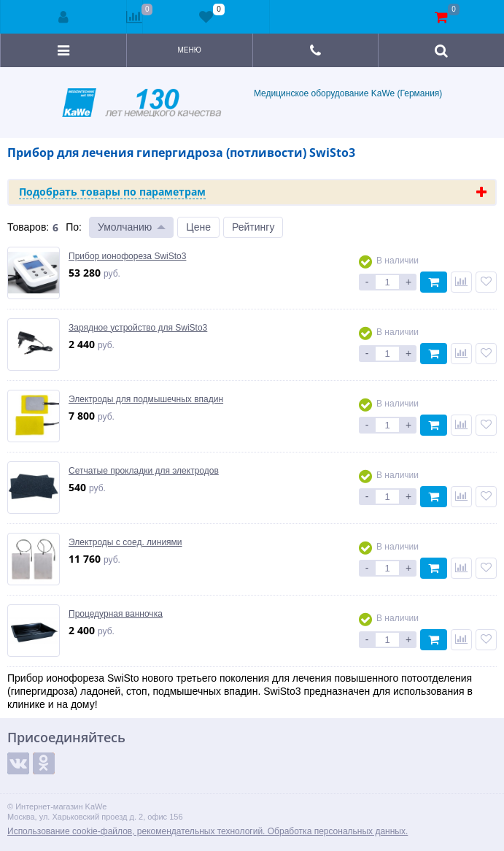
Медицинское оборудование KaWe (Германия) (252, 103)
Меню (189, 50)
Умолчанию (125, 227)
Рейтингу (253, 227)
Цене (198, 227)
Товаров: (28, 227)
